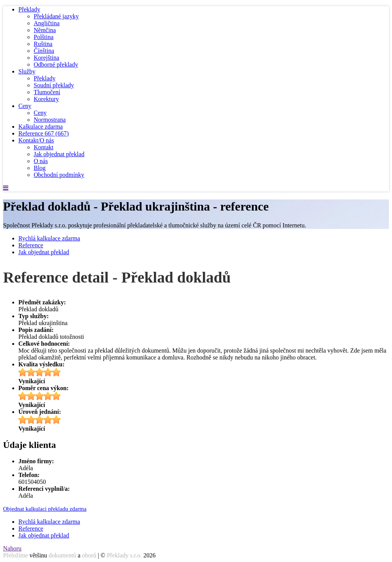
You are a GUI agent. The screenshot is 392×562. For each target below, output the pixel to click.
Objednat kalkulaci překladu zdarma (45, 509)
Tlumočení (47, 92)
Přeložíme (16, 555)
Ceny (25, 106)
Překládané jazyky (56, 16)
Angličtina (47, 23)
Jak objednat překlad (59, 154)
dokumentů (62, 555)
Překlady (29, 9)
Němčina (45, 30)
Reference (44, 133)
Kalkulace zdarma (41, 127)
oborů (89, 555)
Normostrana (50, 120)
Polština (44, 37)
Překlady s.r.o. (124, 555)
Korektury (46, 99)
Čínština (44, 51)
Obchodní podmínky (59, 175)
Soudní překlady (54, 85)
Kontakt (44, 147)
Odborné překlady (56, 65)
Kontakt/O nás (36, 140)
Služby (27, 71)
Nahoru (12, 548)
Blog (40, 168)
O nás (41, 161)
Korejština (47, 58)
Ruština (43, 44)
